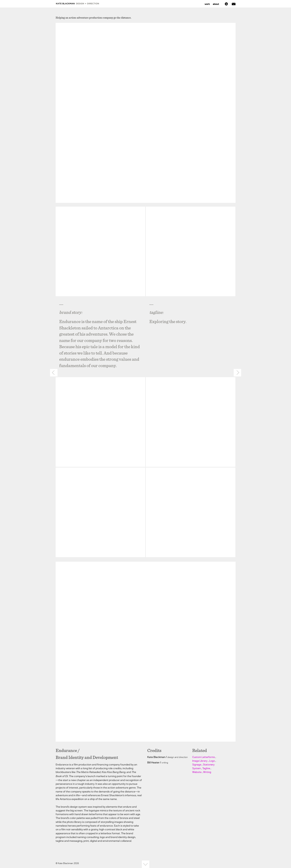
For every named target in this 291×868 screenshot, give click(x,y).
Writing (207, 772)
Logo (212, 761)
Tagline (206, 768)
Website (197, 772)
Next (237, 373)
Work (207, 4)
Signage (197, 765)
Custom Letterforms (204, 757)
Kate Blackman (78, 4)
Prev (54, 373)
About (216, 4)
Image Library (200, 761)
